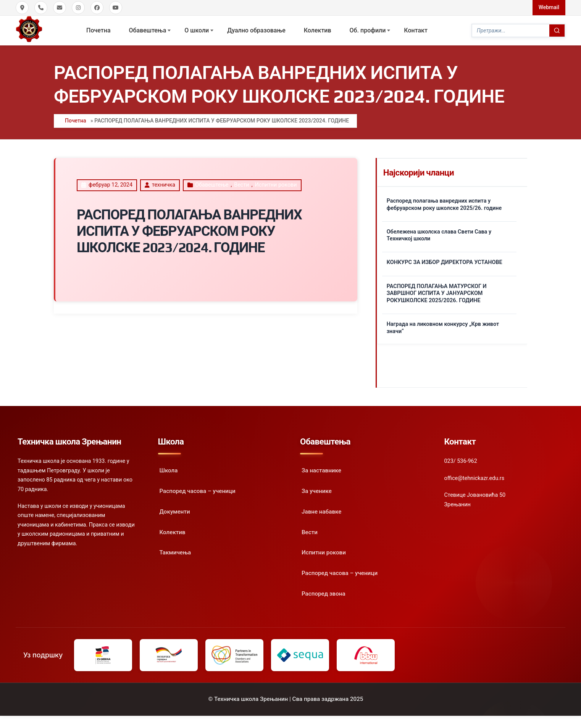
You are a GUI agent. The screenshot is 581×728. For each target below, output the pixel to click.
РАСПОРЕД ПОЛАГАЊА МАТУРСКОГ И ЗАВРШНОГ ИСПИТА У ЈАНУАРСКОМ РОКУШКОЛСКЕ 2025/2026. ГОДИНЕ (437, 293)
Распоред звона (324, 594)
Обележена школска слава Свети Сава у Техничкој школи (439, 235)
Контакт (416, 30)
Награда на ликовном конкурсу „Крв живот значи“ (443, 328)
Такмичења (175, 552)
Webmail (549, 7)
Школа (169, 470)
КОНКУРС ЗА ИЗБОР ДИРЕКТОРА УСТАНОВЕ (445, 262)
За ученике (317, 491)
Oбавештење (212, 185)
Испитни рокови (276, 185)
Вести (241, 185)
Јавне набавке (321, 512)
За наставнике (321, 470)
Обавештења (148, 30)
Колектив (318, 30)
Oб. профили (368, 30)
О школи (197, 30)
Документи (175, 512)
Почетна (98, 30)
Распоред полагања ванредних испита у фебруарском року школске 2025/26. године (444, 205)
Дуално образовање (256, 30)
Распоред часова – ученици (198, 491)
